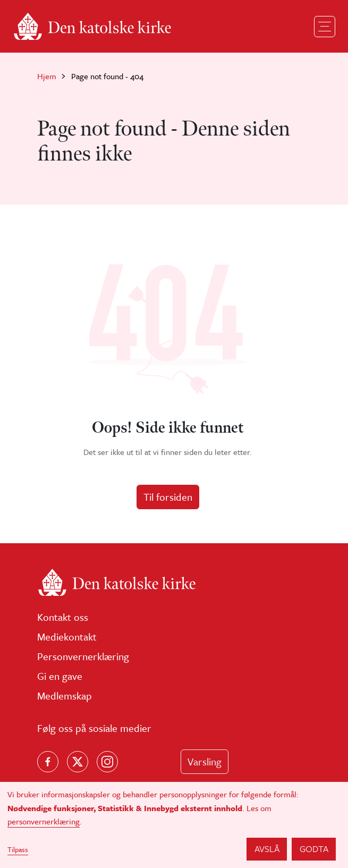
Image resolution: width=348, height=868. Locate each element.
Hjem (47, 76)
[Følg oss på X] (78, 762)
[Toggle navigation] (325, 27)
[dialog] (174, 825)
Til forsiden (168, 497)
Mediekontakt (67, 637)
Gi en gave (60, 676)
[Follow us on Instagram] (107, 762)
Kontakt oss (63, 617)
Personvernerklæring (83, 656)
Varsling (205, 761)
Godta (314, 849)
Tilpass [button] (18, 849)
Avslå (267, 849)
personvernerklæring (44, 821)
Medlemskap (65, 696)
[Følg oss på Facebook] (48, 762)
